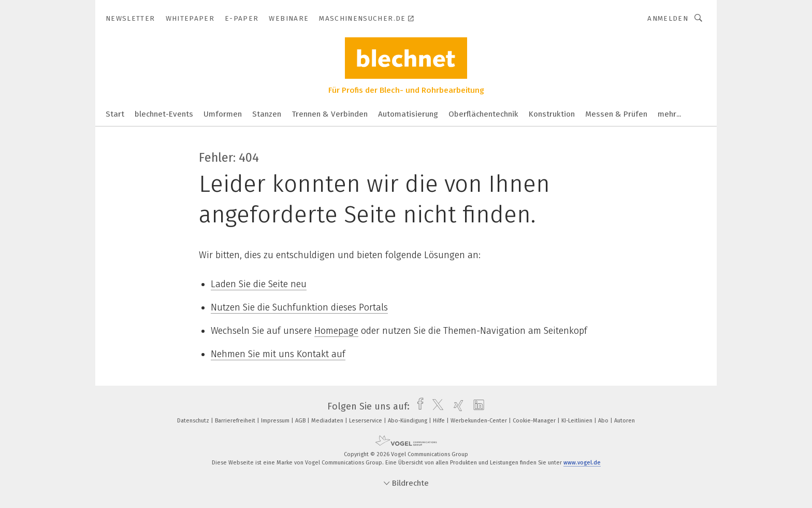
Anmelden (668, 18)
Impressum (276, 421)
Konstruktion (552, 114)
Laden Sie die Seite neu (259, 284)
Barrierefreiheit (236, 421)
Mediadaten (328, 421)
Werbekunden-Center (480, 421)
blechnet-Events (164, 114)
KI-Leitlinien (578, 421)
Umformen (223, 114)
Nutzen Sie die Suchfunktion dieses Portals (299, 307)
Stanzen (267, 114)
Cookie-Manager (535, 421)
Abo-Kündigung (408, 421)
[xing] (456, 406)
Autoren (625, 421)
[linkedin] (476, 406)
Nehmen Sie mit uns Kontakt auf (278, 354)
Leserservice (366, 421)
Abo (604, 421)
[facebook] (418, 406)
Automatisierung (408, 114)
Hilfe (440, 421)
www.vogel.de (582, 463)
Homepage (336, 331)
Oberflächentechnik (483, 114)
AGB (301, 421)
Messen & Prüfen (616, 114)
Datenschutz (194, 421)
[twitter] (435, 406)
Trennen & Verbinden (330, 114)
